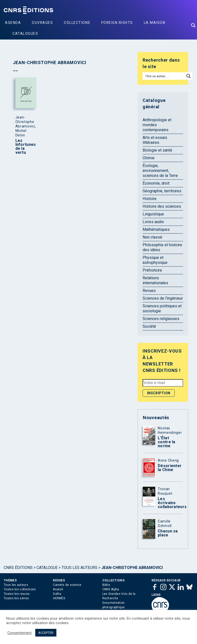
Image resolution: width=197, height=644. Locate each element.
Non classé (152, 237)
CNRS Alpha (111, 589)
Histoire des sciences (162, 206)
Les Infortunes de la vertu (25, 147)
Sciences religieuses (161, 319)
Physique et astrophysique (155, 260)
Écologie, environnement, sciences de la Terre (160, 171)
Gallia (57, 594)
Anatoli (58, 589)
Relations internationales (155, 280)
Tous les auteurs (79, 568)
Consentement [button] (20, 633)
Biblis (106, 585)
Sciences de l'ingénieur (163, 298)
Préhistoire (152, 270)
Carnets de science (67, 585)
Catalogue (47, 568)
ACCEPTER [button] (46, 633)
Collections (77, 23)
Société (149, 326)
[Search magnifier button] (193, 25)
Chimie (149, 158)
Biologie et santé (157, 150)
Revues (149, 291)
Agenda (13, 23)
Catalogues (25, 34)
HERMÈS (59, 598)
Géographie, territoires (162, 191)
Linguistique (153, 214)
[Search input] (164, 76)
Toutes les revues (17, 594)
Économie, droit (156, 183)
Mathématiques (156, 229)
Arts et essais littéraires (155, 140)
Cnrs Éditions (18, 568)
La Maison (155, 23)
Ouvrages (42, 23)
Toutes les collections (20, 589)
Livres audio (153, 222)
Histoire (150, 199)
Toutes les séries (16, 598)
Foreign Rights (117, 23)
